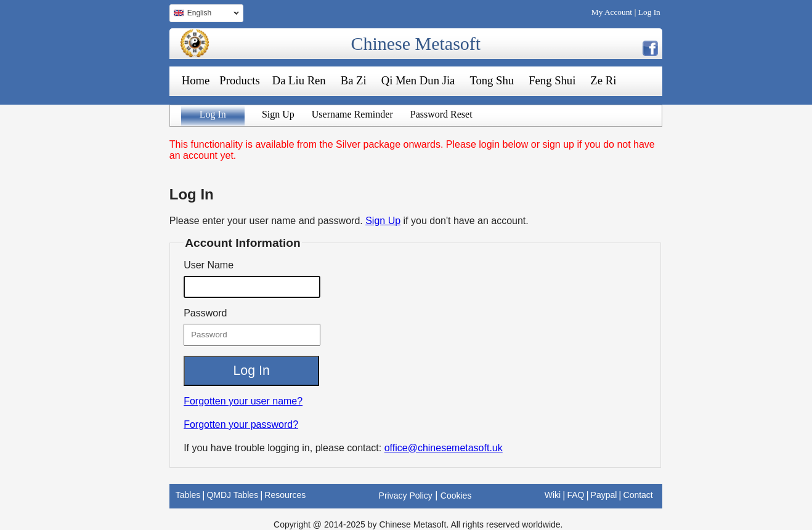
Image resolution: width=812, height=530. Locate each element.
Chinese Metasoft (416, 43)
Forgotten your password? (241, 424)
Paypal (604, 495)
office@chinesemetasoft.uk (444, 448)
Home (196, 80)
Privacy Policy (406, 496)
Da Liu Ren (299, 80)
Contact (638, 495)
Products (239, 80)
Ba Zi (354, 80)
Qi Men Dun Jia (418, 80)
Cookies (456, 496)
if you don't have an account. (466, 221)
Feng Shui (552, 80)
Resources (285, 495)
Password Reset (441, 114)
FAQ (575, 495)
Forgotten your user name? (243, 401)
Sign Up (278, 114)
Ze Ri (603, 80)
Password (205, 313)
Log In (649, 12)
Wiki (553, 495)
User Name (209, 265)
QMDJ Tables (232, 495)
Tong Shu (492, 80)
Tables (188, 495)
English (204, 14)
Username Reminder (352, 114)
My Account (612, 12)
